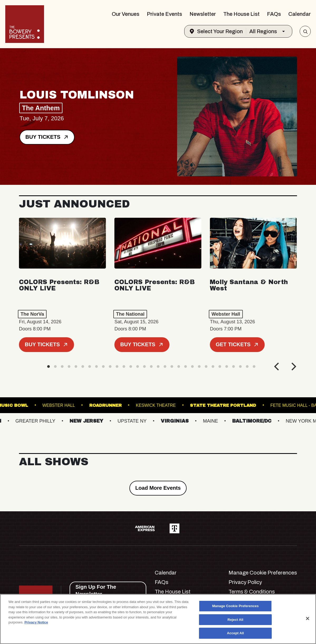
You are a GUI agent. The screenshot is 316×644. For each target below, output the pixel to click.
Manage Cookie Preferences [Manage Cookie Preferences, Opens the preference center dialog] (235, 606)
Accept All (235, 633)
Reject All (235, 620)
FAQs (274, 14)
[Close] (308, 618)
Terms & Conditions (252, 592)
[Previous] (277, 366)
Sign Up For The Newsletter (96, 590)
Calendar (300, 14)
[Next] (293, 366)
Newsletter (203, 14)
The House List (241, 14)
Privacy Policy (245, 582)
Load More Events (158, 488)
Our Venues (126, 14)
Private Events (164, 14)
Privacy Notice (36, 622)
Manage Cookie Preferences (263, 573)
